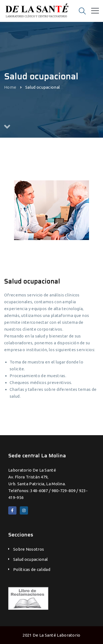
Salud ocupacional (30, 559)
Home (10, 87)
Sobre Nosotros (29, 549)
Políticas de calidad (32, 569)
